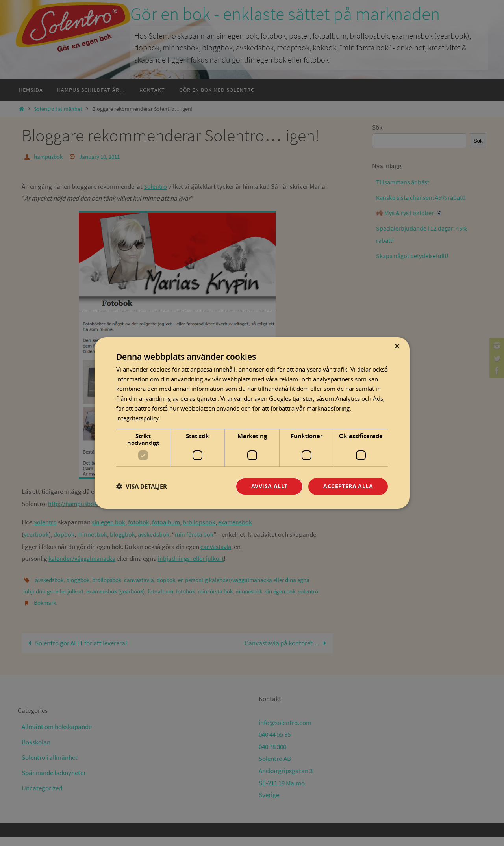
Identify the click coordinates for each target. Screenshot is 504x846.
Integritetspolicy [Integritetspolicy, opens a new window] (138, 418)
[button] (142, 486)
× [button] (397, 346)
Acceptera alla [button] (348, 486)
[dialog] (252, 423)
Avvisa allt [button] (269, 486)
